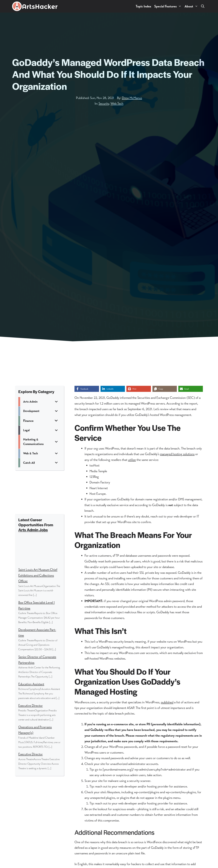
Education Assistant (31, 684)
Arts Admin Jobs (33, 530)
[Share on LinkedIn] (113, 389)
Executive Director (31, 706)
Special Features (169, 6)
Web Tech (117, 103)
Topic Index (143, 6)
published (167, 702)
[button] (203, 6)
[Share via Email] (191, 389)
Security (104, 103)
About (192, 6)
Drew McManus (132, 98)
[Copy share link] (165, 389)
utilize (132, 460)
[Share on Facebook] (87, 389)
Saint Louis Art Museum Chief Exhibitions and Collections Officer (38, 575)
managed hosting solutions (177, 454)
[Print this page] (139, 389)
